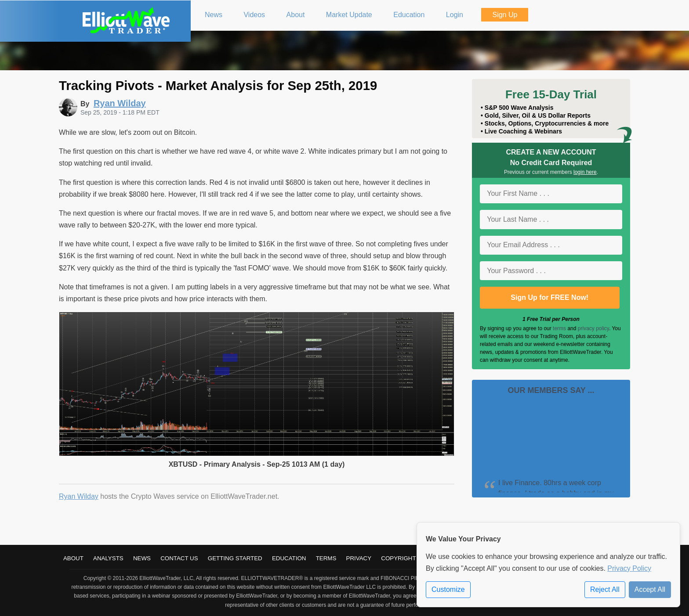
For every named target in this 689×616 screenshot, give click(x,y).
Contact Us (179, 558)
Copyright (398, 558)
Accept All (650, 589)
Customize (448, 589)
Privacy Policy (629, 568)
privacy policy (593, 328)
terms (559, 328)
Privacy (359, 558)
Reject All (605, 589)
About (73, 558)
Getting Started (235, 558)
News (142, 558)
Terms (326, 558)
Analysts (108, 558)
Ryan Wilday (79, 496)
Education (289, 558)
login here (585, 172)
